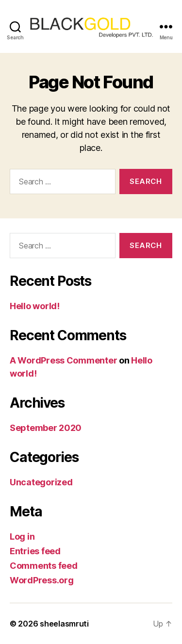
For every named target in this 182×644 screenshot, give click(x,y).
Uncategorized (41, 482)
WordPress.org (42, 580)
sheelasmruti (64, 624)
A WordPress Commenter (63, 360)
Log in (22, 537)
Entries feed (35, 551)
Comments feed (44, 566)
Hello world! (35, 306)
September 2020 (46, 428)
